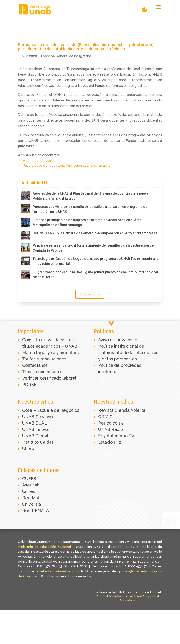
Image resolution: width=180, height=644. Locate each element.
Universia (31, 504)
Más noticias (90, 294)
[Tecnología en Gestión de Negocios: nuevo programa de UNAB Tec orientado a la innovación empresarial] (26, 261)
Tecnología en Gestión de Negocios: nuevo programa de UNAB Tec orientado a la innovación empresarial (96, 261)
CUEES (29, 479)
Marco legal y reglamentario (51, 353)
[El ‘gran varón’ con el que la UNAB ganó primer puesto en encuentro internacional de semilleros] (26, 274)
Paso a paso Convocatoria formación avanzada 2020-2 (67, 166)
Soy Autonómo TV (116, 436)
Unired (29, 491)
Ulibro (28, 449)
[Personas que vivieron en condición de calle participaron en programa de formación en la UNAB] (26, 209)
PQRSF (29, 384)
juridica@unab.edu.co (135, 571)
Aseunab (31, 485)
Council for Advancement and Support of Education (128, 598)
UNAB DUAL (35, 423)
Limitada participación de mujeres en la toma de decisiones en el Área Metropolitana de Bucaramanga (87, 222)
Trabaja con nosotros (43, 372)
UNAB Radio (111, 429)
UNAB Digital (35, 436)
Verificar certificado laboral (49, 378)
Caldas (47, 442)
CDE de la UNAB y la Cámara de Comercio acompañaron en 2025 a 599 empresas (95, 233)
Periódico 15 (111, 423)
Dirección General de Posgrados (65, 56)
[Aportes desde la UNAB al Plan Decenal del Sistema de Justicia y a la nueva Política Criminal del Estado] (26, 196)
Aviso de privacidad (118, 340)
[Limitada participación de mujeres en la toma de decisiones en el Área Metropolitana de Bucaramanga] (26, 222)
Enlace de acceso (37, 161)
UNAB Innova (35, 429)
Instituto (31, 442)
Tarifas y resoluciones (44, 359)
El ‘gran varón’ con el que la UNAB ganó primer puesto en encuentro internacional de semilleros (95, 274)
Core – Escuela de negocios (51, 410)
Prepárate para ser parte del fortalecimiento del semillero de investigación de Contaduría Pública (93, 248)
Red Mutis (32, 498)
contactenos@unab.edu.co (58, 571)
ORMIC (105, 417)
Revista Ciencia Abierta (122, 410)
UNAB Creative (38, 417)
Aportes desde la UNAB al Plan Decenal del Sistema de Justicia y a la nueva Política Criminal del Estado (91, 196)
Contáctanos (35, 365)
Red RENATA (36, 510)
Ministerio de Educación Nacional (44, 547)
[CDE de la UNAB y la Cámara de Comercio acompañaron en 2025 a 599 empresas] (26, 235)
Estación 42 (110, 442)
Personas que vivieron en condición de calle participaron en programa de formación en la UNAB (90, 209)
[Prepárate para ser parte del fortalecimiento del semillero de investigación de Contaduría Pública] (26, 248)
